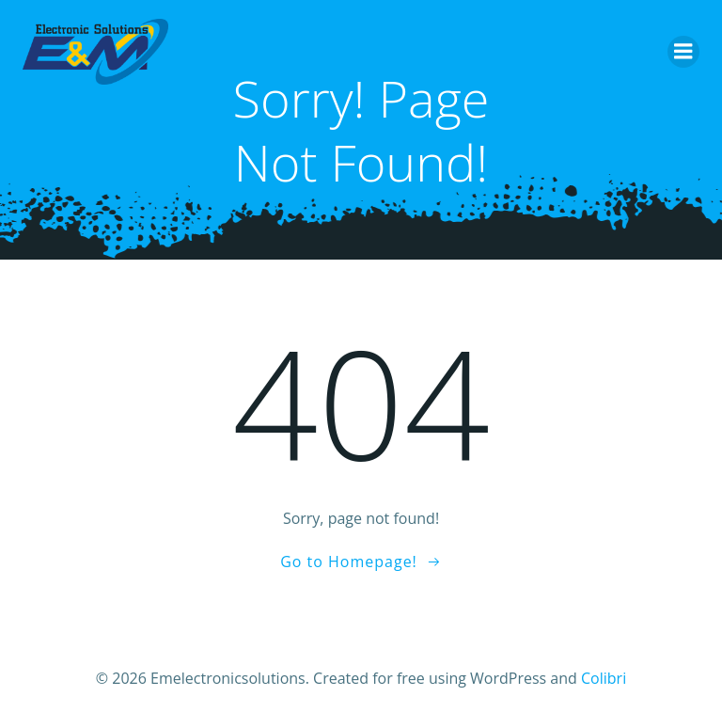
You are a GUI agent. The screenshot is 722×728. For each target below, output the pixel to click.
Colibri (604, 678)
